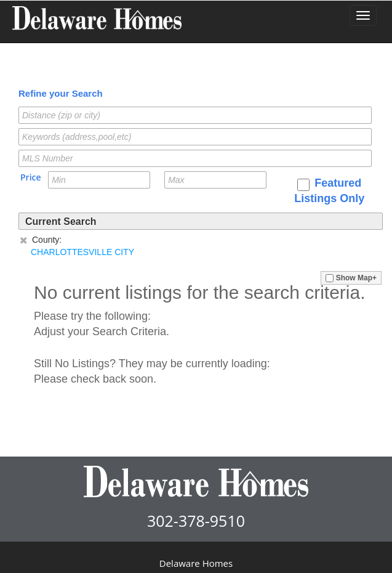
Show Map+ (351, 278)
